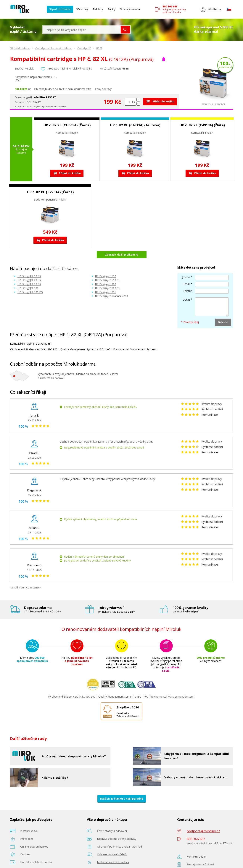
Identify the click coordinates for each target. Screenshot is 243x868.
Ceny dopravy (103, 89)
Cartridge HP (84, 48)
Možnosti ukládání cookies (113, 852)
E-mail (186, 274)
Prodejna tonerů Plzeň (200, 855)
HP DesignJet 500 (28, 278)
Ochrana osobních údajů (112, 845)
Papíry (111, 9)
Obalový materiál (130, 9)
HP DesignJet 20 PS (29, 270)
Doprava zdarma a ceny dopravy (117, 829)
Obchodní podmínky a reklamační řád (119, 837)
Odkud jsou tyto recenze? (25, 578)
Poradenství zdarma (109, 860)
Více (19, 80)
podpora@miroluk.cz (203, 821)
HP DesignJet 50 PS (29, 274)
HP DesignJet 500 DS (30, 282)
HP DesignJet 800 (106, 274)
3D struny (82, 9)
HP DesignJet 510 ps (107, 270)
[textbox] (82, 30)
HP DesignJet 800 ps (107, 278)
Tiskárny (98, 9)
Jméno (186, 267)
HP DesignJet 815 (106, 282)
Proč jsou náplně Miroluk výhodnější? (70, 68)
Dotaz (186, 290)
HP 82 (99, 48)
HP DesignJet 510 (106, 266)
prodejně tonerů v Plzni (104, 364)
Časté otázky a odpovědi (112, 821)
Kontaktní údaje (196, 847)
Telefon (188, 281)
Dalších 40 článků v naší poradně (122, 789)
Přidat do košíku (160, 101)
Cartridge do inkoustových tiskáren (54, 48)
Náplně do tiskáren (60, 9)
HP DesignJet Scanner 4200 (111, 286)
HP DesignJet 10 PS (29, 266)
